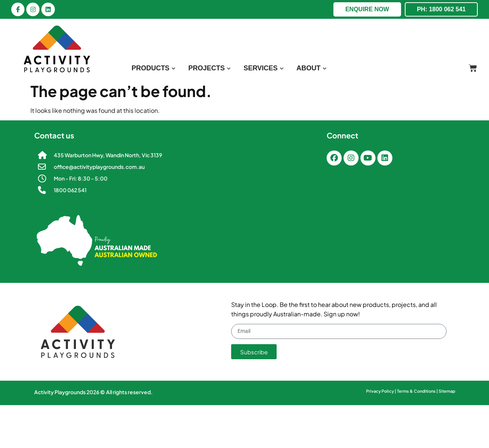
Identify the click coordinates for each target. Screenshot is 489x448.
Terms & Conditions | (418, 391)
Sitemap (447, 391)
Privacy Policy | (382, 391)
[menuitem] (154, 68)
